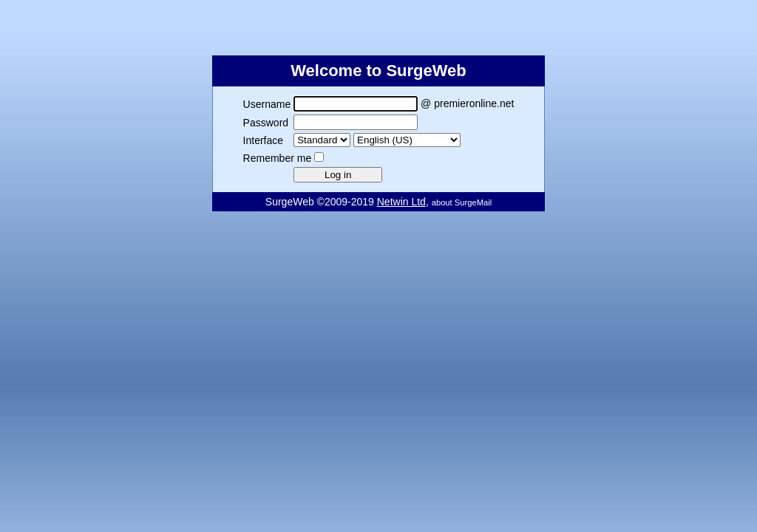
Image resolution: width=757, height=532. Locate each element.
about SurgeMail (462, 202)
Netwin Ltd (401, 202)
